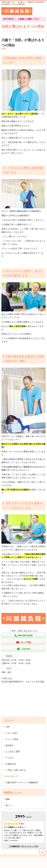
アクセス (10, 758)
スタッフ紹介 (12, 733)
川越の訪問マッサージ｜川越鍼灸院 (22, 782)
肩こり (9, 805)
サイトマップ (12, 776)
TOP (8, 727)
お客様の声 (11, 764)
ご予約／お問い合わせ (16, 770)
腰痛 (8, 799)
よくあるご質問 (13, 752)
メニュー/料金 (12, 739)
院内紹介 (10, 745)
